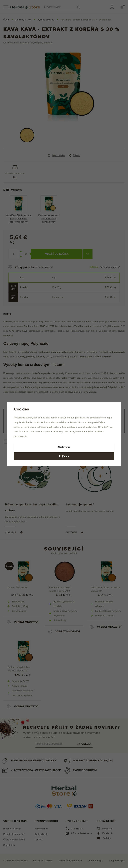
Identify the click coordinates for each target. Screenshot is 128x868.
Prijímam (64, 456)
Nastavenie (64, 447)
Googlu (44, 427)
